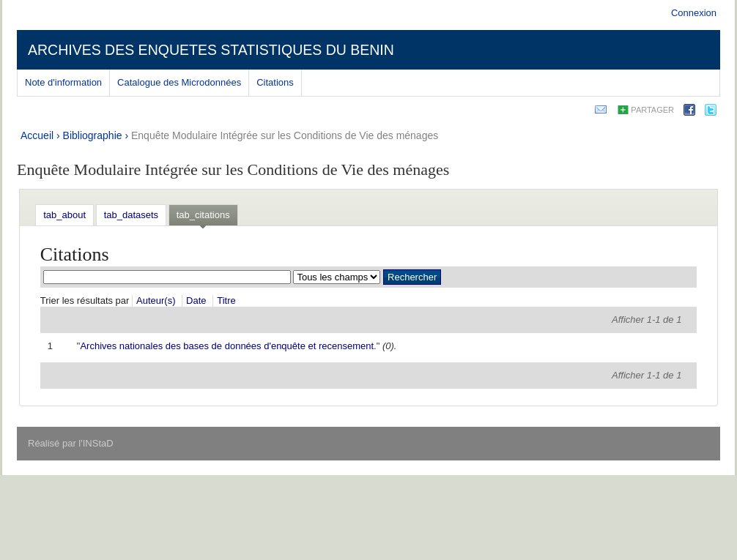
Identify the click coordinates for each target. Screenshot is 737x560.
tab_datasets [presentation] (131, 215)
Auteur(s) (156, 300)
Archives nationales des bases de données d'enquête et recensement (227, 346)
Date (196, 300)
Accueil (37, 135)
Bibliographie (93, 135)
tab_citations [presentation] (203, 215)
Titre (226, 300)
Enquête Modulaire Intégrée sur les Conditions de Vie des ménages (285, 135)
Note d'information (63, 82)
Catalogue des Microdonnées (179, 82)
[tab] (64, 215)
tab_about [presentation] (64, 215)
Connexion (694, 13)
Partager (652, 110)
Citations (275, 82)
